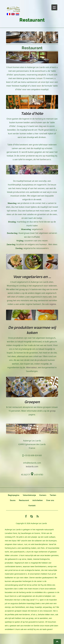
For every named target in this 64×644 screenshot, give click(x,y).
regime (53, 304)
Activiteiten (38, 500)
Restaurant (24, 500)
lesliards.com (32, 466)
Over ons (50, 500)
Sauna (13, 500)
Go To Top (57, 642)
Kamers (43, 495)
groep (53, 411)
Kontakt (32, 506)
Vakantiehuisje (29, 495)
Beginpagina (14, 495)
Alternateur (32, 367)
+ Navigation (54, 7)
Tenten (53, 495)
